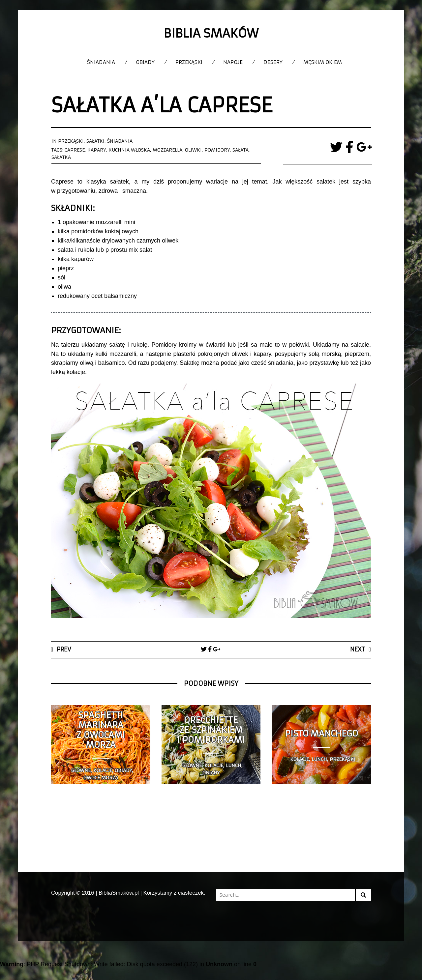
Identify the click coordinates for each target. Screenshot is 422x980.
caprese (75, 150)
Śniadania (101, 62)
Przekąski (189, 62)
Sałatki (95, 141)
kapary (97, 150)
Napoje (233, 62)
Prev (64, 649)
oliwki (193, 150)
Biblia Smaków (211, 33)
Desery (273, 62)
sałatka (61, 157)
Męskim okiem (323, 62)
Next (358, 649)
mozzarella (167, 150)
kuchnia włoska (129, 150)
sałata (241, 150)
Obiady (145, 62)
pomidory (217, 150)
